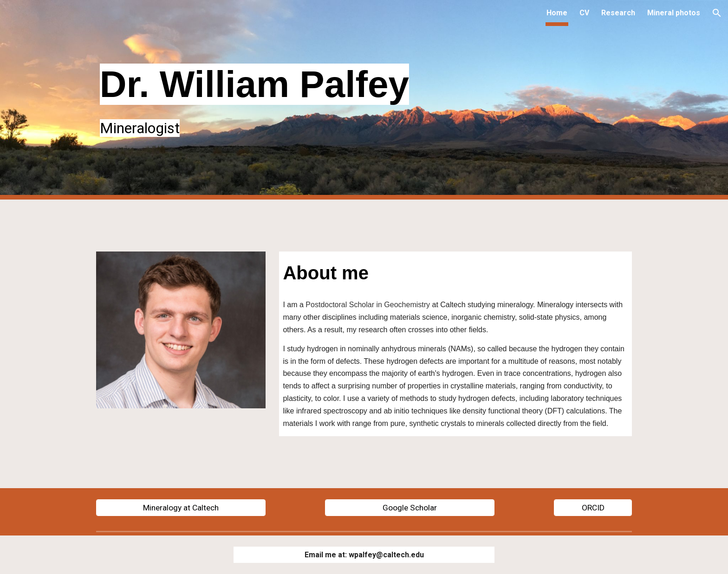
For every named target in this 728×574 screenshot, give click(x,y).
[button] (717, 13)
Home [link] (557, 13)
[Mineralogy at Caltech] (181, 507)
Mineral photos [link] (674, 13)
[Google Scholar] (410, 507)
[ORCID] (593, 507)
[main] (364, 100)
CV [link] (584, 13)
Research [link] (618, 13)
